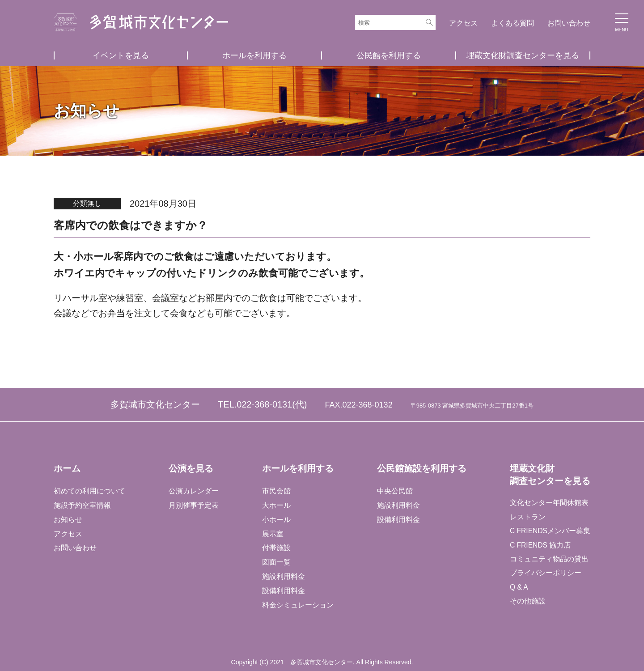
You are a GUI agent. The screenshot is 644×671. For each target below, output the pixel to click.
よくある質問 (513, 23)
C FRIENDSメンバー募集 (550, 532)
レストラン (527, 517)
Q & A (518, 589)
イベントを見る (121, 55)
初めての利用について (89, 491)
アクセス (463, 23)
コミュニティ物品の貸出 (548, 560)
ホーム (67, 468)
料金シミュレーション (297, 605)
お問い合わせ (569, 23)
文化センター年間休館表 (548, 503)
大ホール (276, 505)
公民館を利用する (389, 55)
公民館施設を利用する (421, 468)
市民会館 (276, 491)
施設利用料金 (283, 576)
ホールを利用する (254, 55)
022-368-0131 (265, 404)
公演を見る (191, 468)
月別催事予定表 (193, 505)
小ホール (276, 519)
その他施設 (527, 603)
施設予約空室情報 (82, 505)
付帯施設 (276, 548)
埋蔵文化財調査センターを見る (523, 55)
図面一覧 (276, 562)
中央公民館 (394, 491)
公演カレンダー (193, 491)
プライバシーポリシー (545, 575)
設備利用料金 (283, 591)
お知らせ (68, 519)
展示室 (272, 533)
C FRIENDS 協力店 (540, 546)
